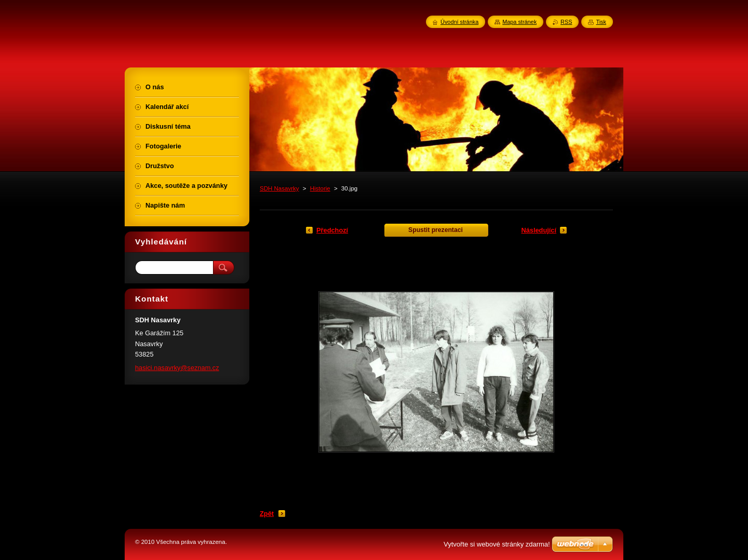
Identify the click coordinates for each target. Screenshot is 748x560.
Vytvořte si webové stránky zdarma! (497, 544)
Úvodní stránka (459, 22)
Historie (320, 188)
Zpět (267, 514)
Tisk (601, 22)
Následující (539, 230)
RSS (566, 22)
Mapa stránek (519, 22)
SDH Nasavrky (279, 188)
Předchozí (332, 230)
